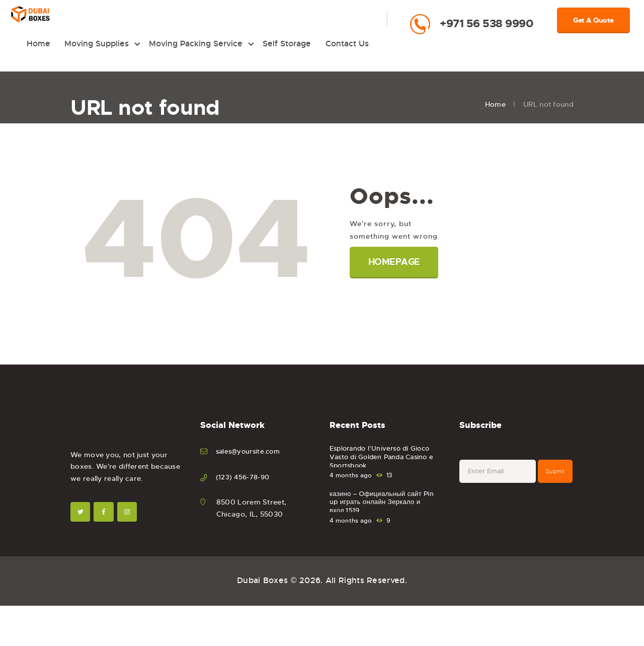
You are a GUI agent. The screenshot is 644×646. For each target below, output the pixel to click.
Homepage (397, 274)
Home (495, 116)
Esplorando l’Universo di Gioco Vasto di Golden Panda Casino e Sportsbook (386, 474)
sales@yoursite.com (251, 463)
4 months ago (351, 487)
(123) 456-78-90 (244, 488)
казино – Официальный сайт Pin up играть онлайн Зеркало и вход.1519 (384, 519)
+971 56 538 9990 (487, 23)
